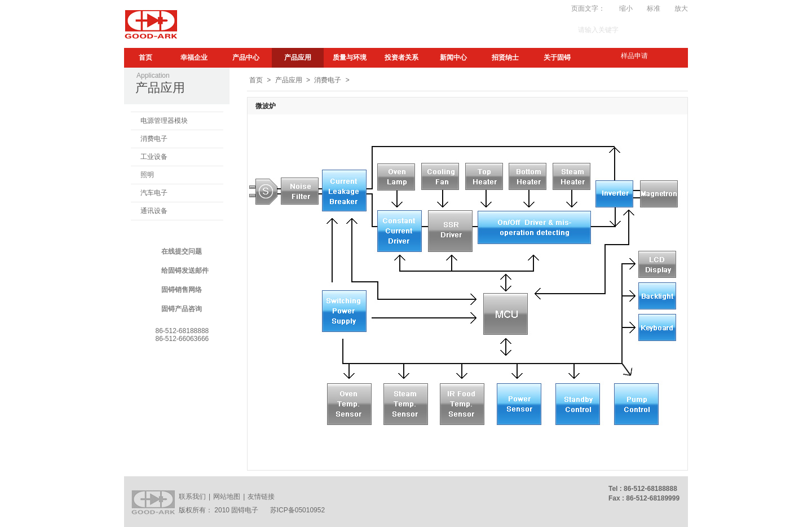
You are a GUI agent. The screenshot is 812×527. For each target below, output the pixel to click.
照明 (147, 175)
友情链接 (261, 497)
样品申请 (634, 56)
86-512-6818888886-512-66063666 (182, 335)
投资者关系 (401, 57)
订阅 (446, 8)
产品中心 (246, 57)
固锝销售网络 (182, 290)
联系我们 (192, 497)
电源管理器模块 (164, 121)
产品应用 (298, 57)
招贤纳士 (505, 57)
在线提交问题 (182, 251)
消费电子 (154, 139)
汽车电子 (154, 193)
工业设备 (154, 157)
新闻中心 (453, 57)
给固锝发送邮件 (185, 271)
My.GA (473, 8)
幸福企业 (194, 57)
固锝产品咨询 (182, 309)
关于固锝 (557, 57)
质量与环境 (350, 57)
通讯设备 (154, 211)
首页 (145, 57)
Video (501, 8)
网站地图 (227, 497)
